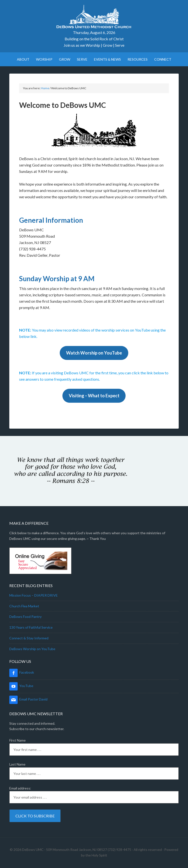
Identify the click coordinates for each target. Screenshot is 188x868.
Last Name (17, 764)
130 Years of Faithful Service (31, 627)
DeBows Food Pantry (25, 617)
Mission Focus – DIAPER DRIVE (34, 595)
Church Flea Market (24, 606)
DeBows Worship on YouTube (32, 649)
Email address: (20, 788)
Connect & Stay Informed (29, 638)
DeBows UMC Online (94, 17)
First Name (18, 740)
